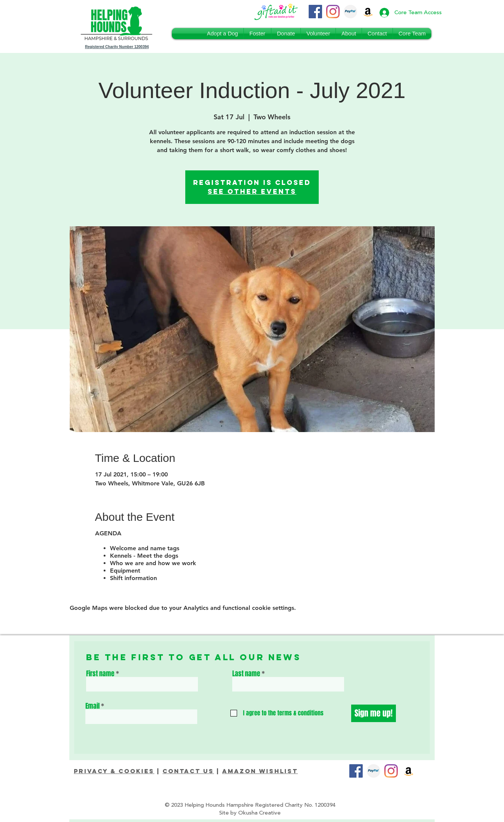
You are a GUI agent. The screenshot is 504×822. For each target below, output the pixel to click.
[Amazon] (409, 771)
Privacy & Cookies (114, 771)
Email (92, 706)
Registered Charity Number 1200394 (117, 47)
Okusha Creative (259, 813)
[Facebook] (315, 12)
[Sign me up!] (374, 713)
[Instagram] (333, 12)
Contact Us (188, 771)
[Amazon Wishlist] (368, 12)
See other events (252, 191)
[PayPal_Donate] (350, 12)
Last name (246, 674)
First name (100, 674)
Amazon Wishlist (260, 771)
